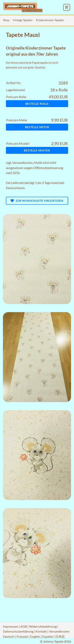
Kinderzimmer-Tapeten (50, 20)
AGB (24, 626)
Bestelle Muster (37, 150)
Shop (6, 20)
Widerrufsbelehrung (43, 626)
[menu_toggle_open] (67, 7)
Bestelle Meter (37, 127)
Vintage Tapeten (23, 20)
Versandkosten (22, 163)
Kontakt (41, 631)
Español (48, 636)
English (35, 636)
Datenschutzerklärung (18, 631)
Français (22, 636)
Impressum (11, 626)
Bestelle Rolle (37, 104)
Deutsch (9, 636)
